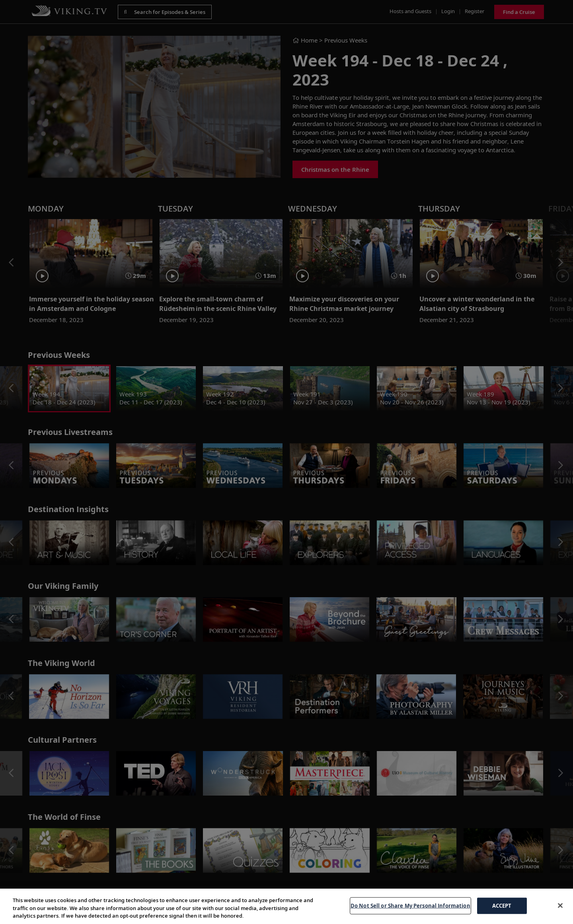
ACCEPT (502, 905)
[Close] (560, 905)
